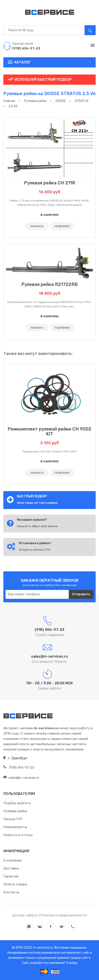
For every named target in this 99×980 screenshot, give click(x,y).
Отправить (81, 594)
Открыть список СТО (34, 550)
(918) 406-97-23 (19, 768)
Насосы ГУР (13, 819)
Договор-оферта (25, 915)
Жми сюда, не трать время (37, 503)
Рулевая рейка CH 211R (50, 183)
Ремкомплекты (15, 827)
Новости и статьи (18, 835)
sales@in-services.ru (21, 778)
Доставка (11, 868)
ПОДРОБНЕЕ (62, 226)
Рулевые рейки (15, 811)
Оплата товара (15, 884)
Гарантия (11, 876)
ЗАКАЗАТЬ (37, 226)
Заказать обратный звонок (37, 526)
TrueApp (71, 963)
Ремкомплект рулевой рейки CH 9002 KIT (49, 431)
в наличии (49, 215)
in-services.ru (43, 948)
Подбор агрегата (17, 803)
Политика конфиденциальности (64, 915)
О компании (13, 860)
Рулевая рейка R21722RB (49, 284)
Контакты (11, 892)
